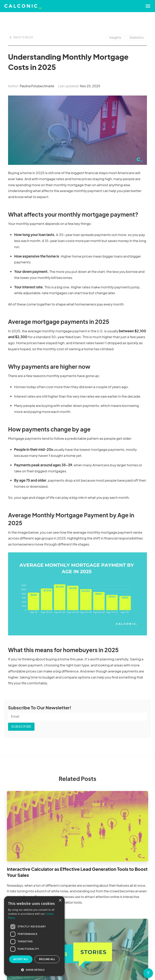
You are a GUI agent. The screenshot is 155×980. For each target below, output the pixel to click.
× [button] (60, 900)
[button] (34, 970)
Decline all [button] (47, 959)
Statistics (137, 37)
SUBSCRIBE (21, 727)
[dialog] (34, 936)
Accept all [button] (21, 959)
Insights (115, 37)
